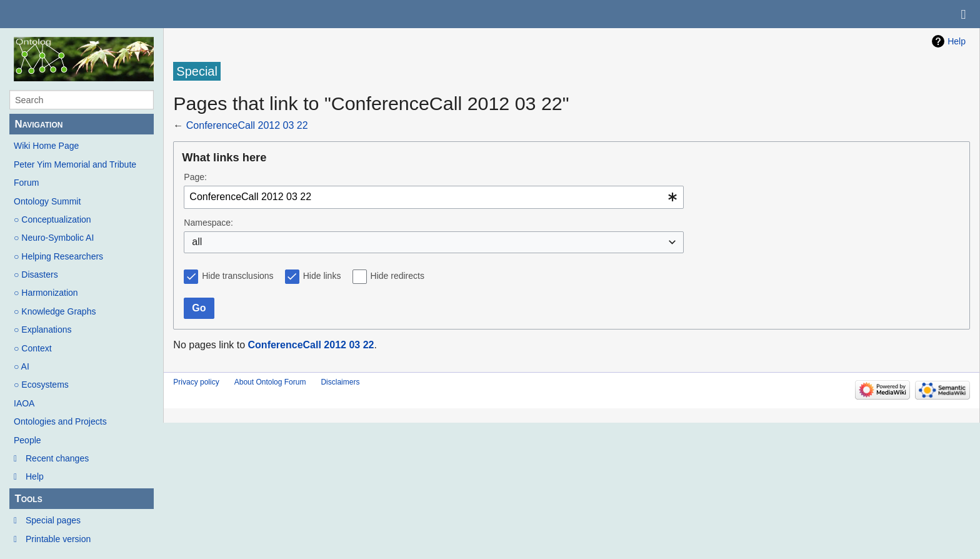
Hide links (322, 276)
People (27, 440)
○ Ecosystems (41, 385)
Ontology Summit (47, 201)
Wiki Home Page (46, 146)
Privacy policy (196, 382)
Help (35, 476)
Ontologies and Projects (60, 421)
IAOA (24, 403)
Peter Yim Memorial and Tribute (75, 164)
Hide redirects (397, 276)
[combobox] (434, 197)
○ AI (22, 366)
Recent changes (57, 458)
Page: (195, 177)
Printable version (58, 539)
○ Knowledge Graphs (55, 311)
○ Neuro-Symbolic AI (54, 238)
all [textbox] (197, 242)
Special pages (53, 520)
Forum (26, 183)
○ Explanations (43, 330)
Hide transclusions (237, 276)
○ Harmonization (46, 293)
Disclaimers (340, 382)
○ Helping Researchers (58, 256)
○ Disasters (36, 274)
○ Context (33, 348)
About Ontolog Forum (270, 382)
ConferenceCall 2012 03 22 (247, 125)
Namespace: (208, 223)
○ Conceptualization (52, 219)
